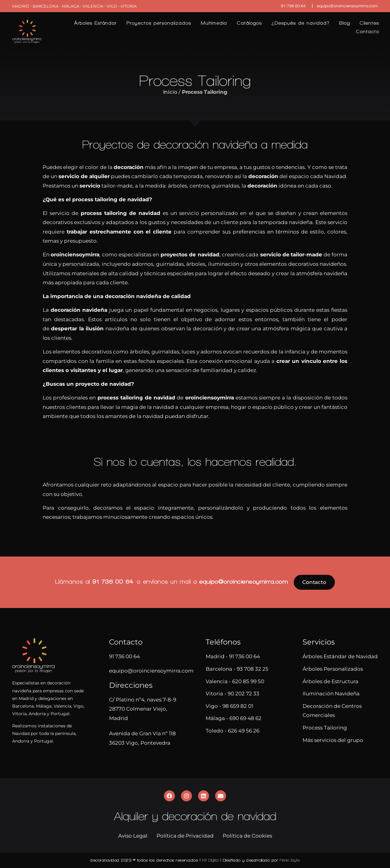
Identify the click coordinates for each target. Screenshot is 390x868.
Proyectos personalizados (159, 23)
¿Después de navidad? (300, 23)
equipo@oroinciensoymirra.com (243, 582)
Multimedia (214, 23)
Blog (344, 23)
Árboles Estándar (95, 23)
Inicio (170, 92)
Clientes (369, 23)
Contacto (367, 32)
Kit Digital (211, 860)
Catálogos (249, 23)
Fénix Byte (290, 860)
